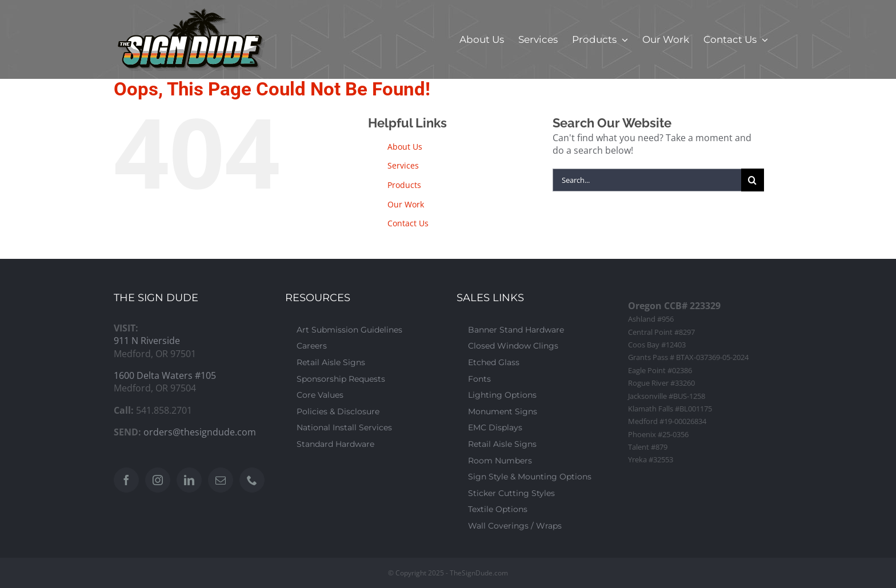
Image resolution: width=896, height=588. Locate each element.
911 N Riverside (147, 341)
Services (403, 165)
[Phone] (252, 480)
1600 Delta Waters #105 (165, 375)
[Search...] (647, 180)
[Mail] (221, 480)
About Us (405, 147)
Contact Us (408, 223)
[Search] (753, 180)
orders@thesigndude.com (200, 432)
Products (404, 185)
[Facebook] (126, 480)
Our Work (406, 204)
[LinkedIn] (189, 480)
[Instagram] (158, 480)
